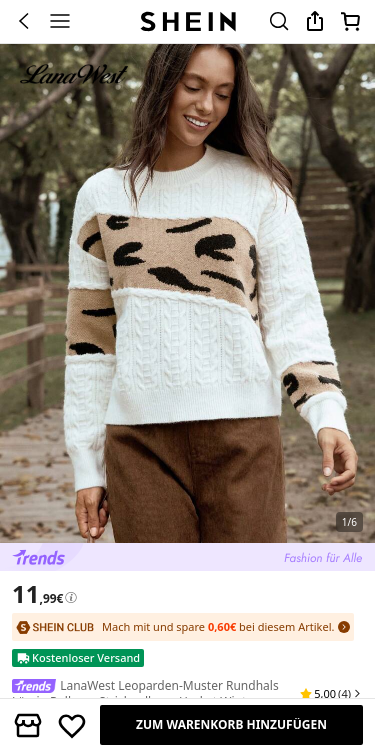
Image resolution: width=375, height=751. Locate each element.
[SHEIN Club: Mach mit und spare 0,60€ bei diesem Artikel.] (183, 627)
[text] (37, 594)
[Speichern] (72, 725)
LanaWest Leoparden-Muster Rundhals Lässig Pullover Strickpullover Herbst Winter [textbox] (145, 693)
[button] (331, 694)
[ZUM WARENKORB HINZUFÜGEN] (231, 725)
